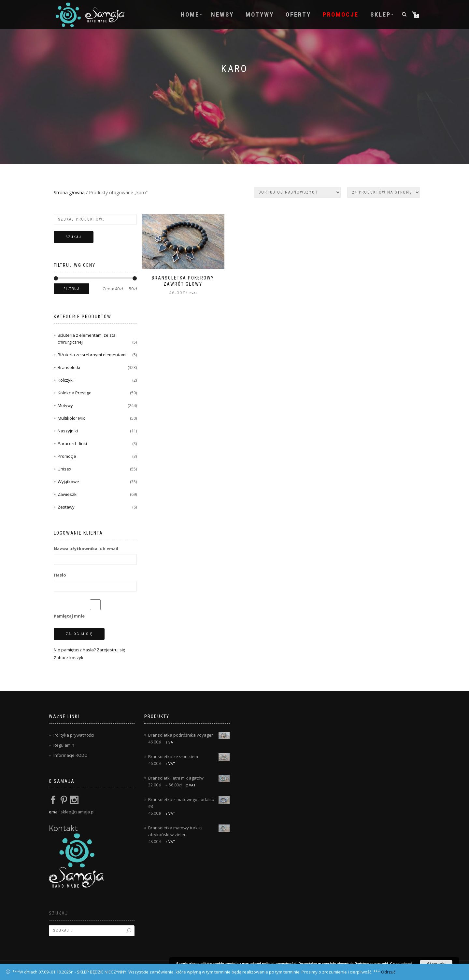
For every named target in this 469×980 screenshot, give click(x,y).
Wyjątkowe (68, 482)
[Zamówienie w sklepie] (297, 192)
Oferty (298, 15)
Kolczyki (66, 380)
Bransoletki (69, 367)
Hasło (60, 575)
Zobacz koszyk (69, 658)
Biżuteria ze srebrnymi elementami (92, 355)
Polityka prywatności (74, 735)
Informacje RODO (71, 755)
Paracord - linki (72, 443)
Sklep (381, 15)
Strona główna (69, 192)
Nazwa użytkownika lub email (86, 549)
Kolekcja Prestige (75, 393)
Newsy (222, 15)
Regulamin (64, 745)
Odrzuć (388, 972)
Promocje (341, 15)
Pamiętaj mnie (95, 609)
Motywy (260, 15)
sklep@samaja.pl (78, 812)
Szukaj (74, 237)
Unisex (64, 469)
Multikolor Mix (71, 418)
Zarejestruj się (111, 650)
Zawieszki (68, 494)
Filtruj (71, 289)
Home (190, 15)
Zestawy (66, 507)
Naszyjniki (68, 431)
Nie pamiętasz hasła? (75, 650)
